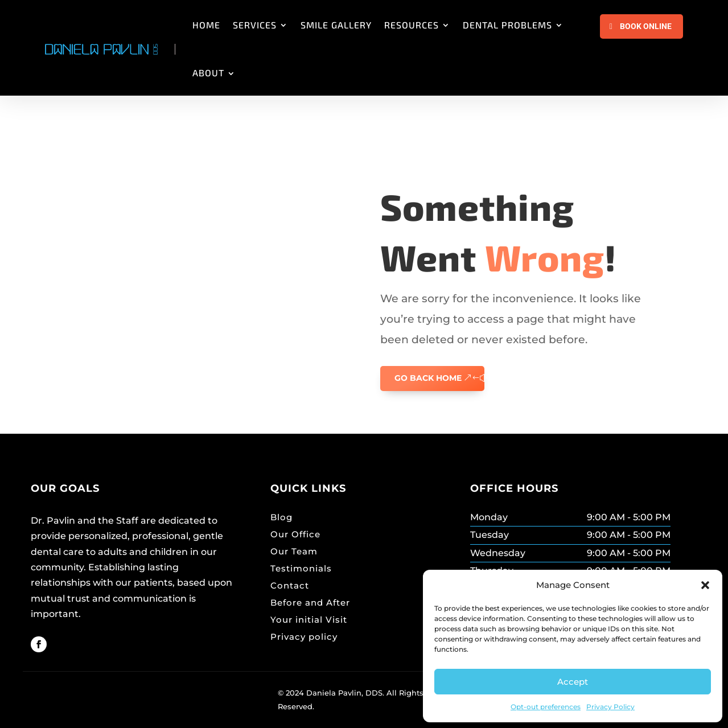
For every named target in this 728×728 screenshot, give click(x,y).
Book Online (646, 26)
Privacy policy (304, 637)
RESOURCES (412, 25)
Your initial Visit (309, 620)
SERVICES (255, 25)
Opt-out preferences (546, 707)
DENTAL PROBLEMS (507, 25)
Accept (573, 682)
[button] (705, 585)
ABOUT (208, 73)
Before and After (310, 602)
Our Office (295, 534)
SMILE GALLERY (336, 25)
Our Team (294, 551)
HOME (206, 25)
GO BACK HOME (428, 378)
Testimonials (301, 568)
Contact (290, 585)
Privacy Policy (610, 707)
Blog (281, 517)
